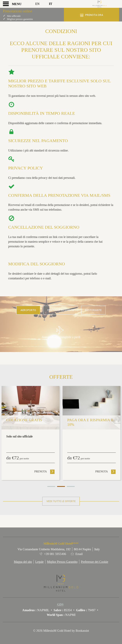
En (37, 4)
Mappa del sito (23, 562)
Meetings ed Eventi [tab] (61, 310)
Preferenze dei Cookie (95, 562)
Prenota (45, 471)
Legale (39, 562)
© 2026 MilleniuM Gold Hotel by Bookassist (61, 631)
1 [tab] (51, 486)
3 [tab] (71, 486)
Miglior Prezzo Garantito (62, 562)
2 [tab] (61, 486)
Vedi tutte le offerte (61, 501)
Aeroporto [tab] (28, 310)
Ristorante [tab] (93, 310)
